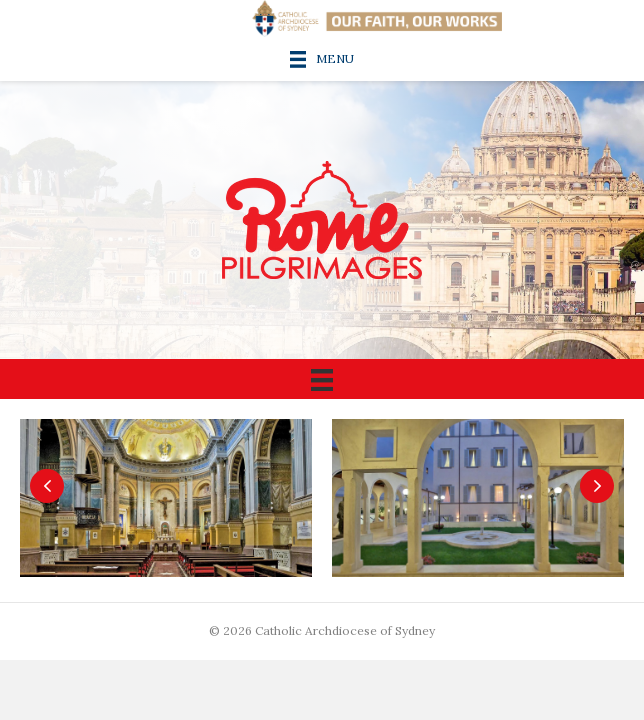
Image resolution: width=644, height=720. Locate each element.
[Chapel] (171, 500)
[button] (47, 486)
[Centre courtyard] (483, 500)
